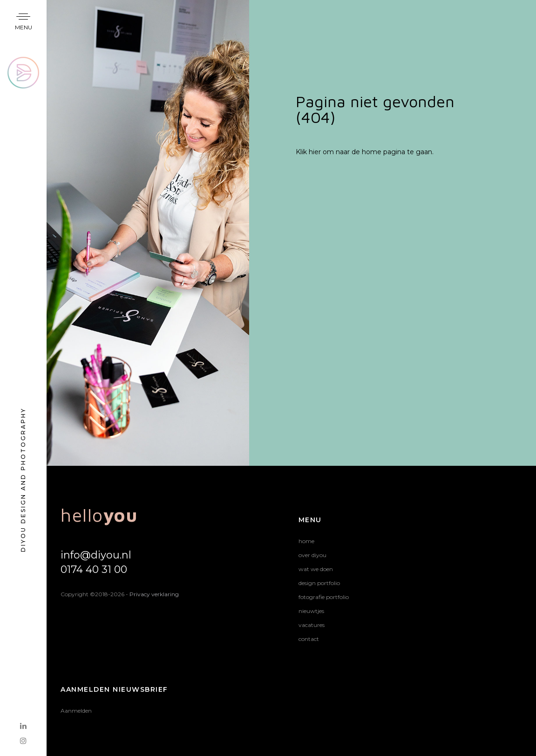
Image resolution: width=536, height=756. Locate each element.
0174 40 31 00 (94, 569)
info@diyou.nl (96, 555)
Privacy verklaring (154, 594)
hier (315, 152)
